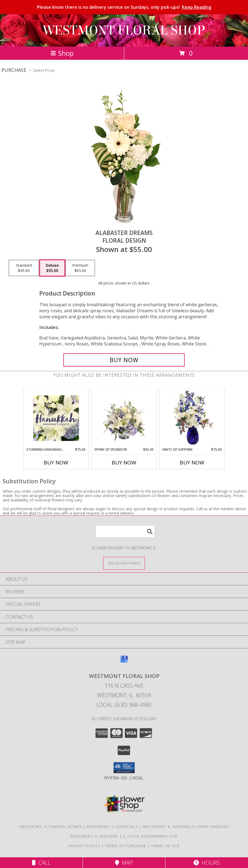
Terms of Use (165, 846)
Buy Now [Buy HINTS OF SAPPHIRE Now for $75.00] (192, 463)
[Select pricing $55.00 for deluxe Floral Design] (52, 268)
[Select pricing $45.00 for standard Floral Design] (24, 268)
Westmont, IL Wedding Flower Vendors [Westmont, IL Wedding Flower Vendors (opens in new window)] (186, 827)
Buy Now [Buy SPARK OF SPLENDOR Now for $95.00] (124, 463)
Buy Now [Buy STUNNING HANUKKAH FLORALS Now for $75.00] (56, 463)
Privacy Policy (84, 846)
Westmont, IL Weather (94, 836)
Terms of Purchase (126, 846)
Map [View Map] (124, 863)
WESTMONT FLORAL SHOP (124, 30)
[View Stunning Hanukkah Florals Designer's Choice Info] (56, 418)
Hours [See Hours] (207, 863)
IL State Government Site (150, 836)
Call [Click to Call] (41, 863)
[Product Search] (125, 531)
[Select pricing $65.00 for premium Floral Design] (80, 268)
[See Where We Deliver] (124, 563)
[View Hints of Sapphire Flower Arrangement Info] (192, 418)
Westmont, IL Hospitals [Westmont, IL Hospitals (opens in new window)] (112, 827)
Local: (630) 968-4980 (124, 705)
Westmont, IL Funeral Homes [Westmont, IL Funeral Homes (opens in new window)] (51, 827)
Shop (62, 53)
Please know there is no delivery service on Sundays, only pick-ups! (124, 7)
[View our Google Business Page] (124, 662)
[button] (124, 768)
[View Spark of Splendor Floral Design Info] (124, 418)
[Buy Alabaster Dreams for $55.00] (124, 360)
